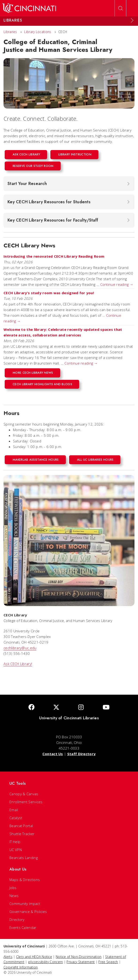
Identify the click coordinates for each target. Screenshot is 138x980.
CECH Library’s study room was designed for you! (49, 293)
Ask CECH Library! (18, 664)
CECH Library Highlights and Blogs (42, 384)
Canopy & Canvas (24, 794)
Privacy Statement (81, 962)
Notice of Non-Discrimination (79, 957)
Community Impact (25, 904)
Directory (17, 920)
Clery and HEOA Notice (34, 957)
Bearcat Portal (21, 826)
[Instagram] (81, 707)
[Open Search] (120, 8)
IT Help (15, 842)
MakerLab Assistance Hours (36, 460)
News (14, 896)
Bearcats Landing (24, 858)
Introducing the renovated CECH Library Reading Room (54, 256)
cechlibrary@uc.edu (20, 648)
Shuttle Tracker (22, 834)
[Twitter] (56, 707)
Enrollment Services (26, 802)
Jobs (13, 888)
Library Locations (38, 32)
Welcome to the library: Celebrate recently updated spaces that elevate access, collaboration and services (63, 332)
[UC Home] (29, 8)
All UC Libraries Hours (95, 460)
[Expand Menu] (132, 20)
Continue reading (117, 284)
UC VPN (16, 850)
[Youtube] (106, 707)
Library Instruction (75, 154)
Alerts (8, 957)
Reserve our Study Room (33, 166)
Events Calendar (23, 927)
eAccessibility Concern (46, 962)
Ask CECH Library (26, 154)
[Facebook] (31, 707)
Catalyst (16, 818)
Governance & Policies (28, 912)
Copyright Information (21, 967)
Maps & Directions (25, 880)
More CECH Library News (33, 373)
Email (14, 810)
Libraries (10, 32)
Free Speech (108, 962)
